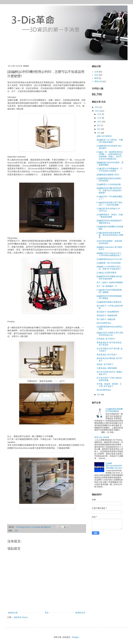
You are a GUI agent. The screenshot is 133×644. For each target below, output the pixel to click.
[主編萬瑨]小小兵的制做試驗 (109, 184)
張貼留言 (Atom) (21, 617)
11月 (99, 118)
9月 (99, 125)
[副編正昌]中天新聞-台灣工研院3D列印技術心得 (110, 334)
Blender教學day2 (104, 323)
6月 (99, 395)
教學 (96, 78)
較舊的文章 (80, 613)
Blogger (75, 637)
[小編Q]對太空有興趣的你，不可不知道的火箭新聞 (109, 170)
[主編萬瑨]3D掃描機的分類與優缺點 (114, 410)
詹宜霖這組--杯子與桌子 (107, 355)
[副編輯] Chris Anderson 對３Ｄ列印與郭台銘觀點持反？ (109, 254)
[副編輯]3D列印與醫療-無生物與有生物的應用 (109, 278)
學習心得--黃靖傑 (102, 437)
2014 (97, 107)
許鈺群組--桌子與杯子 (106, 339)
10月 (99, 122)
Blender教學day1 (104, 390)
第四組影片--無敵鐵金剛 (107, 315)
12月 (99, 114)
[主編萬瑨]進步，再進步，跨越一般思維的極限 (110, 216)
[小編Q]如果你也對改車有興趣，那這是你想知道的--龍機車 (110, 235)
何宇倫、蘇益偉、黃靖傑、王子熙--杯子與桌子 (109, 385)
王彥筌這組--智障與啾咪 (107, 368)
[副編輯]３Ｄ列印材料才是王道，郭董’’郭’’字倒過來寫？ (109, 268)
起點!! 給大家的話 (104, 136)
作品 (96, 75)
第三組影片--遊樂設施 (106, 319)
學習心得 (98, 81)
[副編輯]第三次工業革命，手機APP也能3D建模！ (110, 141)
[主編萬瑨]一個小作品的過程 (109, 263)
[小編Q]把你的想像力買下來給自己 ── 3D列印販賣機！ (109, 204)
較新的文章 (13, 613)
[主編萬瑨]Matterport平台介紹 (109, 259)
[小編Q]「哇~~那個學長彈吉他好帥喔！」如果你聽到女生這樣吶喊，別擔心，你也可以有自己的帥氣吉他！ (110, 155)
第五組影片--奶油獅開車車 (108, 312)
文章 (16, 531)
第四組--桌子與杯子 (105, 364)
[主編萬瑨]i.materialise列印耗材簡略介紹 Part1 (114, 466)
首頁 (47, 613)
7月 (99, 133)
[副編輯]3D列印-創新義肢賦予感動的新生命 (109, 222)
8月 (99, 129)
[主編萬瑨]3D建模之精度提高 (109, 302)
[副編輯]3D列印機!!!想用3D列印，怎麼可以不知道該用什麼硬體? (109, 190)
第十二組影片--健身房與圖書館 (110, 282)
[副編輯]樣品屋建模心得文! (108, 175)
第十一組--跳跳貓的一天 (107, 286)
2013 (97, 111)
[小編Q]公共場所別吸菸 (107, 273)
